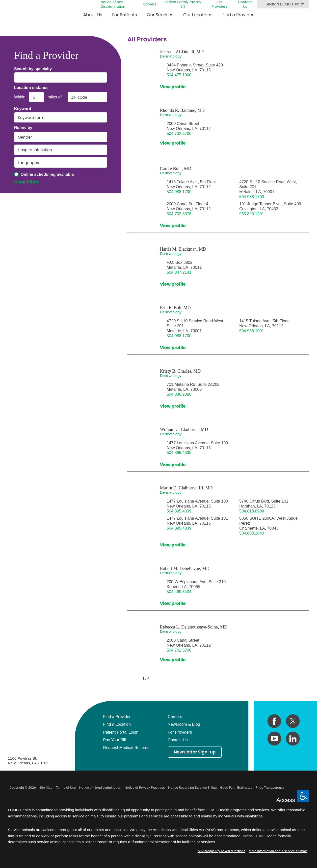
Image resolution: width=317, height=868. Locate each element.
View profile (173, 87)
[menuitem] (93, 17)
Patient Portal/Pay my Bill (183, 4)
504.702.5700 (179, 133)
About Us (93, 15)
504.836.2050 (179, 394)
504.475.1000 (179, 75)
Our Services (160, 15)
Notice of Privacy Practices (145, 787)
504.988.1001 (252, 331)
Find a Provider (238, 15)
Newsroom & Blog (184, 724)
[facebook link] (274, 721)
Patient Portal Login (121, 732)
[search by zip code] (88, 97)
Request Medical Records (126, 748)
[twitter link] (293, 721)
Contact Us (245, 4)
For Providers (219, 4)
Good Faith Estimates (236, 787)
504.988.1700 (179, 192)
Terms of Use (66, 787)
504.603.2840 (252, 533)
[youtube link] (274, 738)
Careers (149, 4)
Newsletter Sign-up (195, 752)
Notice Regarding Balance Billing (192, 787)
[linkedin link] (293, 738)
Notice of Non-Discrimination (113, 4)
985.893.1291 (252, 214)
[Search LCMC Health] (262, 4)
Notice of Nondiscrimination (100, 787)
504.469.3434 (179, 592)
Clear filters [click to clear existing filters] (27, 182)
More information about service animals (278, 851)
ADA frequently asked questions (222, 851)
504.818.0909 (252, 511)
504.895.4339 (179, 452)
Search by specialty (33, 69)
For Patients (125, 15)
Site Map (46, 787)
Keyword (23, 109)
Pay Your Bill (114, 740)
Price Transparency (270, 787)
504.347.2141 (179, 272)
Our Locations (198, 15)
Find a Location (117, 724)
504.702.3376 (179, 214)
